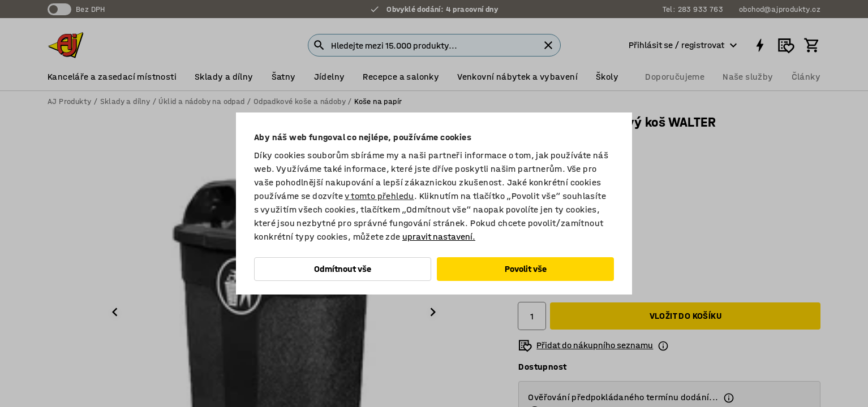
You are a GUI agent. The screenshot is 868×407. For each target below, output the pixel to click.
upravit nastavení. (439, 237)
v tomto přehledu (379, 196)
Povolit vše (526, 269)
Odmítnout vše (343, 269)
